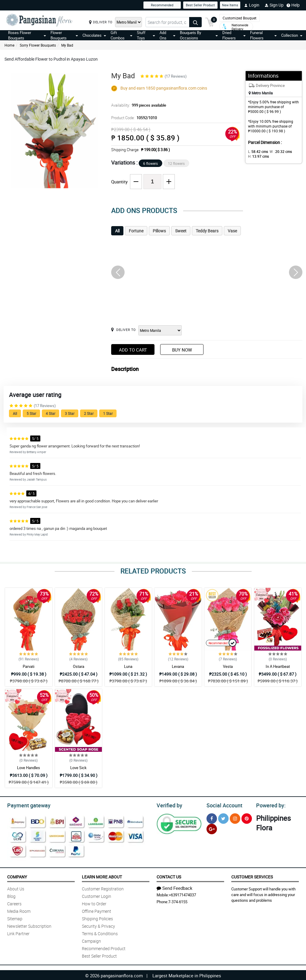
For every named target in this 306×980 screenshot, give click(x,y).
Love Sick (78, 768)
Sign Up (274, 5)
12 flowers (176, 163)
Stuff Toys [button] (146, 35)
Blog (11, 895)
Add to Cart (133, 350)
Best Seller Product (200, 5)
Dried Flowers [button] (234, 35)
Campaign (91, 940)
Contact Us (169, 876)
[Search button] (195, 22)
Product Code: (133, 118)
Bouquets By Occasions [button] (199, 35)
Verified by (169, 805)
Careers (14, 903)
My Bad (67, 45)
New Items (230, 5)
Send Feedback (175, 887)
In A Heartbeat (278, 666)
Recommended (162, 5)
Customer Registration (103, 888)
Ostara (79, 666)
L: (257, 151)
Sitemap (15, 918)
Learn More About (102, 876)
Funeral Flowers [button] (263, 35)
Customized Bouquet (240, 18)
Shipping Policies (97, 918)
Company (17, 876)
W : (278, 151)
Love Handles (29, 768)
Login (252, 5)
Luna (128, 666)
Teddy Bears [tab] (207, 231)
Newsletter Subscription (29, 925)
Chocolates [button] (94, 35)
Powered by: (270, 805)
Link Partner (18, 933)
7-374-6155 (178, 901)
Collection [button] (292, 35)
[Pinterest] (247, 818)
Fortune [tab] (136, 231)
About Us (16, 888)
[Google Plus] (212, 828)
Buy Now (182, 350)
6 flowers (150, 163)
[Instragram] (235, 818)
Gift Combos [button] (121, 35)
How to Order (94, 903)
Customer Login (97, 895)
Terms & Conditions (100, 933)
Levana (178, 666)
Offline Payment (97, 910)
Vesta (228, 666)
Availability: (137, 105)
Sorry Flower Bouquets (38, 45)
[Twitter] (223, 818)
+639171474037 (182, 894)
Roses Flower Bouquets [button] (27, 35)
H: (257, 156)
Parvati (29, 666)
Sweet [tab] (181, 231)
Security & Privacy (98, 925)
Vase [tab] (232, 231)
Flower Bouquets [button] (64, 35)
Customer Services (252, 876)
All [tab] (117, 231)
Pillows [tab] (159, 231)
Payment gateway (26, 805)
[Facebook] (212, 818)
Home (9, 45)
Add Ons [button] (167, 35)
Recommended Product (104, 948)
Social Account (223, 805)
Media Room (19, 910)
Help (293, 5)
